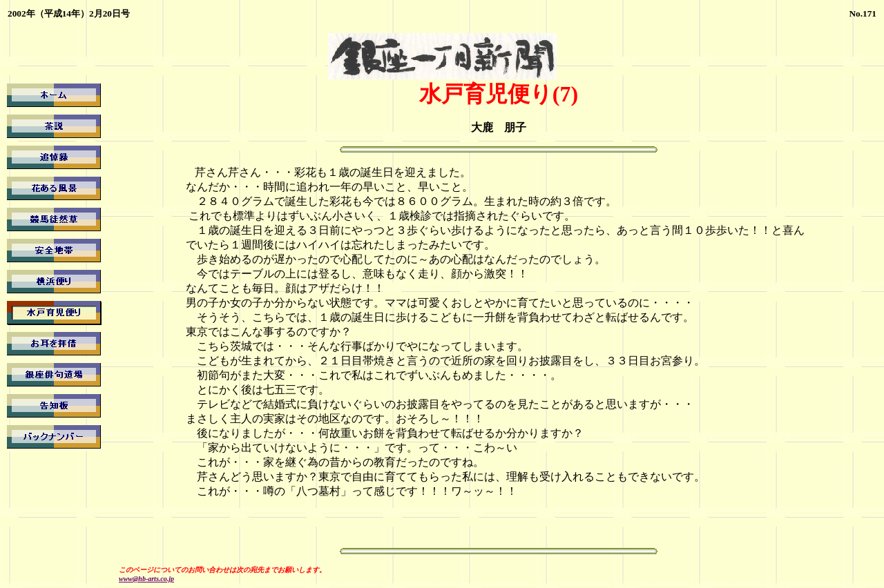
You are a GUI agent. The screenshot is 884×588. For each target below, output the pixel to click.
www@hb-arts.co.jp (146, 579)
